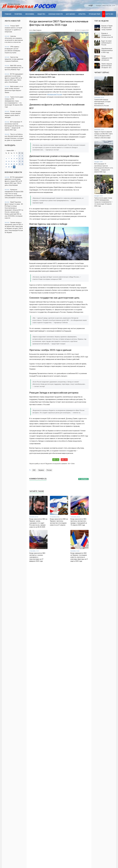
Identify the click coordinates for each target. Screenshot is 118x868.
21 (9, 164)
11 (20, 159)
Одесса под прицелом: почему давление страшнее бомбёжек (14, 59)
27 (6, 167)
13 (6, 161)
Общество (41, 14)
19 (22, 161)
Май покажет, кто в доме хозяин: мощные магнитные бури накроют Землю (14, 89)
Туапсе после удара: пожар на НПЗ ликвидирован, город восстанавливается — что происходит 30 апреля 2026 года (14, 102)
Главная (8, 14)
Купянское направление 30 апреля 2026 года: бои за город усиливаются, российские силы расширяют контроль (14, 194)
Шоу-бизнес (71, 14)
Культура (82, 14)
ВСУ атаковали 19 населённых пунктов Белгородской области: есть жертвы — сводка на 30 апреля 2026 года (14, 126)
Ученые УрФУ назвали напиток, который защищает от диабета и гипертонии (13, 29)
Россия (49, 470)
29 (11, 167)
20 (6, 164)
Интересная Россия (55, 94)
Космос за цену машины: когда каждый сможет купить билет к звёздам (13, 114)
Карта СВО (109, 14)
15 (11, 161)
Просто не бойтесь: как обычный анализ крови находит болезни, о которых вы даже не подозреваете (14, 137)
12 (22, 159)
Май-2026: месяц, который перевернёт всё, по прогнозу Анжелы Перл (14, 68)
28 (9, 167)
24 (17, 164)
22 (11, 164)
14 (9, 161)
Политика (18, 14)
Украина (41, 470)
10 (17, 159)
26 (22, 164)
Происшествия (95, 14)
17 (17, 161)
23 (14, 164)
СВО (34, 470)
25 (20, 164)
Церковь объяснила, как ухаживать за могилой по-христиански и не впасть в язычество (14, 39)
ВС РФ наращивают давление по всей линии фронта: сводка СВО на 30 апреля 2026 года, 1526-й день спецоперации (14, 78)
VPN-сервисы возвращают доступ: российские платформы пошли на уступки (13, 50)
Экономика (30, 14)
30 (14, 167)
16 (14, 161)
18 (20, 161)
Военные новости (56, 14)
